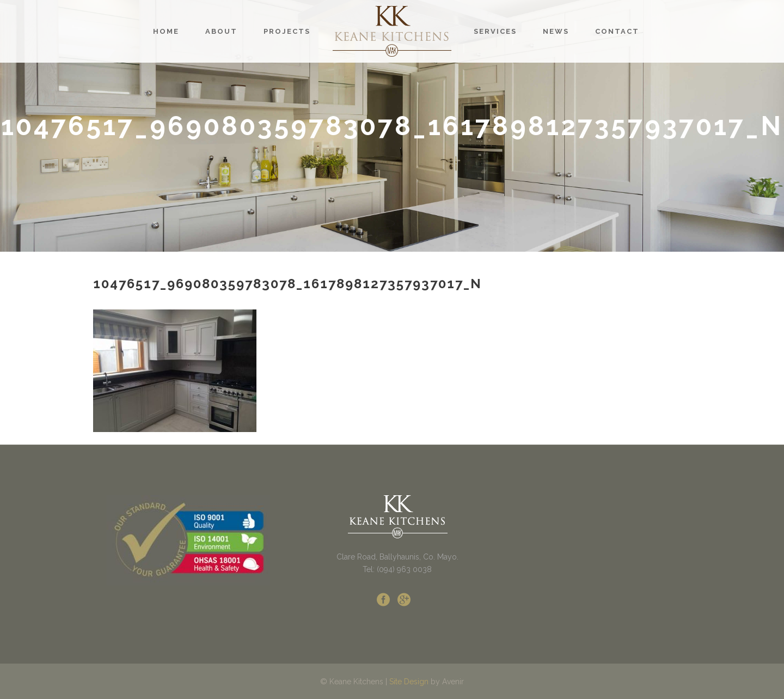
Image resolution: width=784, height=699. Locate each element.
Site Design (409, 682)
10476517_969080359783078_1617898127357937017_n (287, 284)
